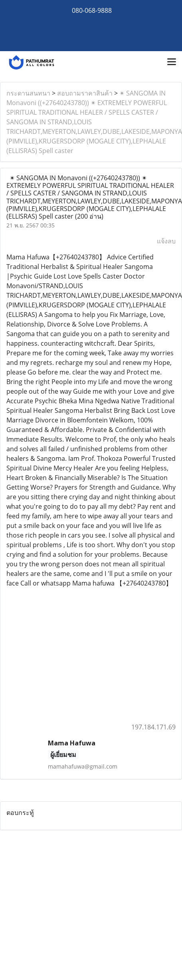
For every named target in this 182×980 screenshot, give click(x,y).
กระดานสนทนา (28, 93)
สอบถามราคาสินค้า (85, 93)
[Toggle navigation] (172, 62)
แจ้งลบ (166, 241)
